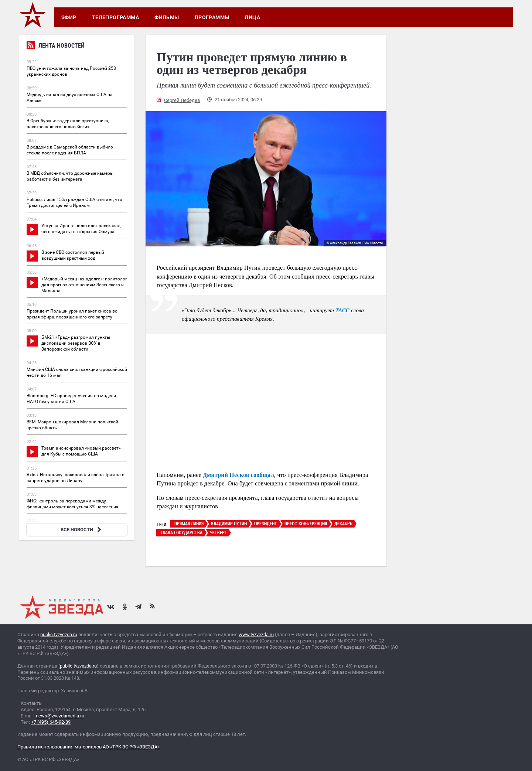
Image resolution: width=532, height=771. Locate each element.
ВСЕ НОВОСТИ (82, 530)
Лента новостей (56, 46)
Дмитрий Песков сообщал (238, 475)
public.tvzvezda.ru (59, 634)
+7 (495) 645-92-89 (51, 722)
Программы (212, 17)
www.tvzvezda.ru (256, 634)
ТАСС (342, 310)
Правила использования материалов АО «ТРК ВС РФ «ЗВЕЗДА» (88, 747)
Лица (252, 17)
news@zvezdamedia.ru (60, 716)
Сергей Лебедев (182, 100)
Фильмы (167, 17)
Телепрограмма (115, 17)
